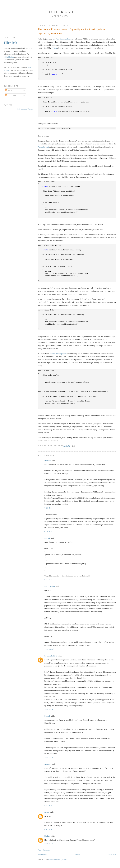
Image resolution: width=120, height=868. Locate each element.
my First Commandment (62, 39)
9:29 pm (48, 532)
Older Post (112, 854)
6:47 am (49, 829)
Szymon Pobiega (51, 656)
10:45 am (49, 709)
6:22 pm (48, 508)
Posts (9, 90)
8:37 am (49, 580)
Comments (11, 95)
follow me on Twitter (25, 109)
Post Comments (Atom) (57, 860)
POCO (54, 48)
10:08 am (49, 649)
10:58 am (49, 758)
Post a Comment (44, 850)
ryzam (47, 812)
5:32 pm (48, 806)
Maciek (47, 538)
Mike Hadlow (50, 586)
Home (77, 854)
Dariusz (47, 836)
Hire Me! (11, 43)
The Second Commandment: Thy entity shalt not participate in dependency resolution (71, 31)
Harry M (48, 460)
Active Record (43, 147)
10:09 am (49, 844)
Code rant (60, 12)
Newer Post (42, 854)
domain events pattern (58, 354)
